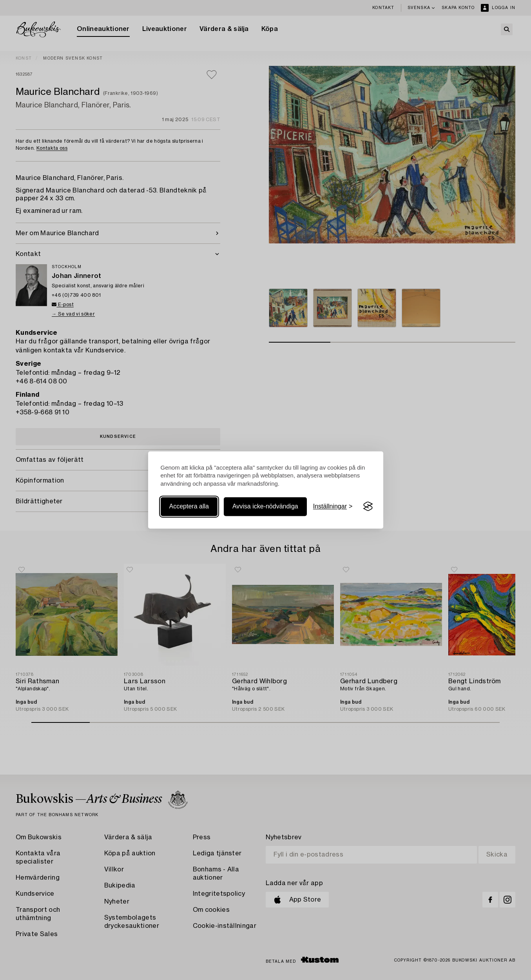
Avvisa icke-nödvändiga (265, 506)
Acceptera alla (189, 506)
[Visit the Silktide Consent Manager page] (368, 506)
